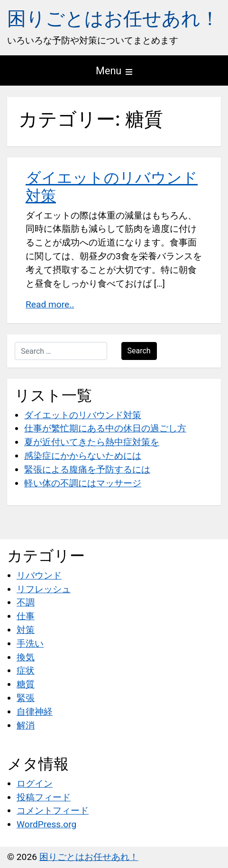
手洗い (30, 644)
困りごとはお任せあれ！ (113, 19)
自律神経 (35, 712)
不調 (26, 602)
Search (139, 351)
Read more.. (50, 304)
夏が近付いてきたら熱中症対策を (92, 442)
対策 (26, 630)
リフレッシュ (44, 589)
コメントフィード (53, 811)
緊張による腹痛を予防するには (87, 469)
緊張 (26, 698)
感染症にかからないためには (83, 456)
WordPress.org (46, 824)
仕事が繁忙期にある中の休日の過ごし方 (105, 428)
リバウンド (39, 575)
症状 (26, 671)
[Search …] (61, 351)
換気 (26, 657)
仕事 (26, 616)
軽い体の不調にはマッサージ (83, 483)
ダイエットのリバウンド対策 (83, 415)
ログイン (35, 784)
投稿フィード (44, 797)
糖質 (26, 684)
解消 (26, 725)
